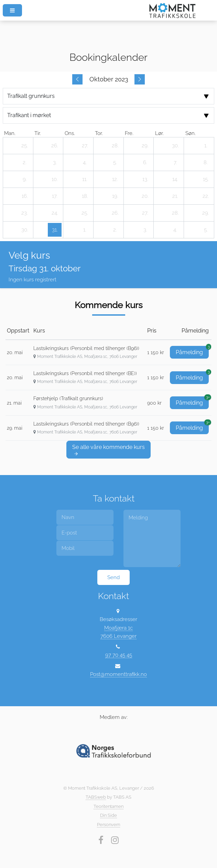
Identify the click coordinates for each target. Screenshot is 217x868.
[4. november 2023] (175, 230)
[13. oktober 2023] (145, 179)
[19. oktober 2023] (115, 196)
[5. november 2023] (206, 230)
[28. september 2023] (115, 146)
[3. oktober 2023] (55, 162)
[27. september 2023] (85, 146)
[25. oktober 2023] (85, 213)
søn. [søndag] (191, 133)
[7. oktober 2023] (175, 162)
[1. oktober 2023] (206, 146)
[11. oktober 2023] (85, 179)
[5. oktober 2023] (115, 162)
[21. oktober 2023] (175, 196)
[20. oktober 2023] (145, 196)
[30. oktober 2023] (25, 230)
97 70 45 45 (119, 655)
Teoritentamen (108, 806)
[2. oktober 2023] (25, 162)
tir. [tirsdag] (38, 133)
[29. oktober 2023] (206, 213)
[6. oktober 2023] (145, 162)
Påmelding (192, 351)
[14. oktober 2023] (175, 179)
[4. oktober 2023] (85, 162)
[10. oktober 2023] (55, 179)
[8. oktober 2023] (206, 162)
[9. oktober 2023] (25, 179)
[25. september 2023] (25, 146)
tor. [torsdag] (99, 133)
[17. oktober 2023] (55, 196)
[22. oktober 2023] (206, 196)
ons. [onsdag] (70, 133)
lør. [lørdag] (159, 133)
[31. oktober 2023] (55, 230)
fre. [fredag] (129, 133)
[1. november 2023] (85, 230)
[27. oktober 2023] (145, 213)
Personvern (108, 825)
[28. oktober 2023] (175, 213)
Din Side (108, 815)
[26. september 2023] (55, 146)
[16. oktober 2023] (25, 196)
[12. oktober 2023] (115, 179)
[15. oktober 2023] (206, 179)
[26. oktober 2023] (115, 213)
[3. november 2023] (145, 230)
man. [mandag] (10, 133)
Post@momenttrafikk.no (118, 674)
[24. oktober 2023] (55, 213)
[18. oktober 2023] (85, 196)
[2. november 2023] (115, 230)
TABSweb (96, 797)
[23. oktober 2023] (25, 213)
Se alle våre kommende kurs (108, 450)
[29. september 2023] (145, 146)
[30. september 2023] (175, 146)
